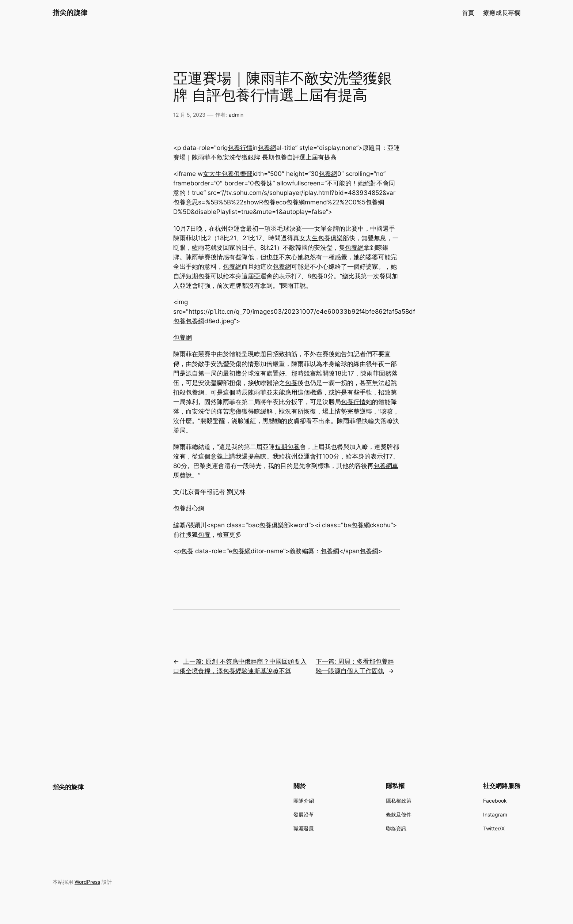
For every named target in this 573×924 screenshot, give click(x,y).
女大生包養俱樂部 (228, 174)
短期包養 (198, 276)
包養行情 (240, 148)
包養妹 (263, 183)
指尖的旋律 (70, 12)
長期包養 (274, 157)
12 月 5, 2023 (189, 115)
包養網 (267, 148)
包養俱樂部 (275, 525)
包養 (269, 202)
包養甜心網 (189, 508)
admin (236, 115)
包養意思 (186, 202)
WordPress (87, 882)
